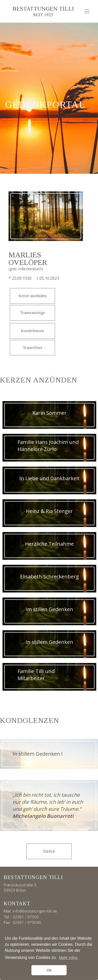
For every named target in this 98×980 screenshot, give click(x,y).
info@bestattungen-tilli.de (35, 911)
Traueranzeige (32, 313)
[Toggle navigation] (87, 11)
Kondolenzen (32, 331)
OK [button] (49, 970)
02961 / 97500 (26, 917)
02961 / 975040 (27, 922)
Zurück (49, 851)
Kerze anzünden (33, 296)
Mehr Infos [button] (68, 957)
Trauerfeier (33, 348)
